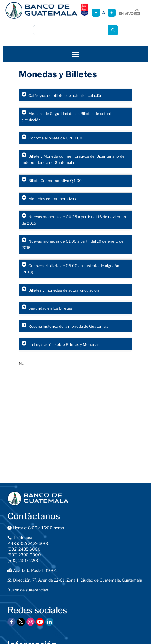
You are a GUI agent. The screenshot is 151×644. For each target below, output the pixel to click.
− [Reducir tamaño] (96, 13)
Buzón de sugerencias (28, 590)
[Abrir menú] (76, 54)
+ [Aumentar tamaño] (112, 13)
